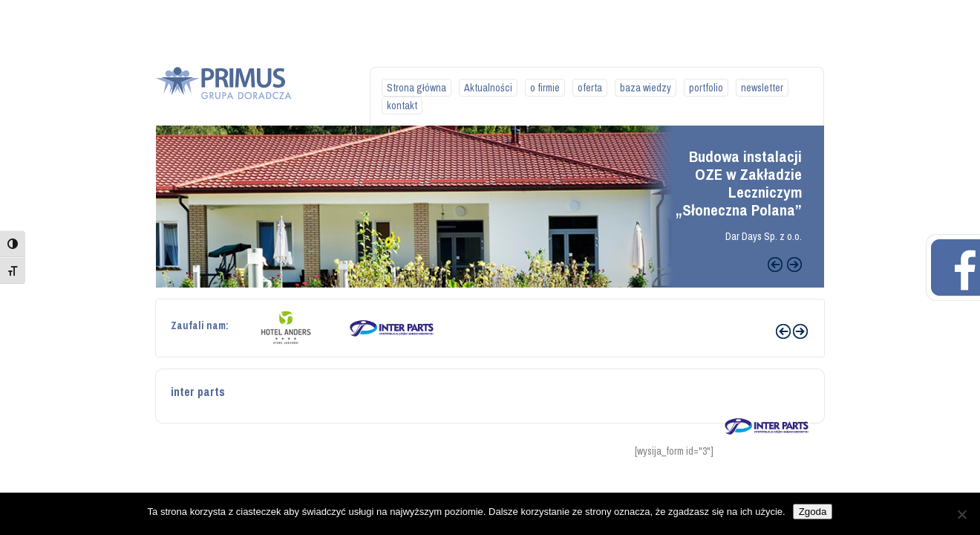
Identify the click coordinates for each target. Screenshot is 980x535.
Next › (800, 331)
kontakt (402, 106)
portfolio (706, 88)
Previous (775, 265)
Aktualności (488, 88)
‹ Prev (783, 331)
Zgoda (813, 512)
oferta (590, 88)
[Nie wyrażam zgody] (961, 514)
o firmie (545, 88)
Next (794, 265)
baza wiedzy (646, 88)
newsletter (762, 88)
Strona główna (416, 88)
